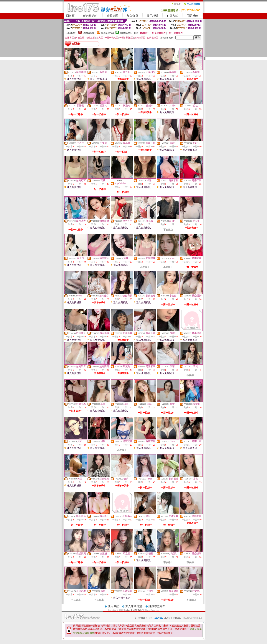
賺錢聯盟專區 (157, 606)
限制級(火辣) (89, 33)
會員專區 (113, 16)
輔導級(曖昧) (108, 33)
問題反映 (192, 16)
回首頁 (70, 16)
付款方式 (172, 16)
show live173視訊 (134, 610)
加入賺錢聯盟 (134, 606)
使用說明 (152, 16)
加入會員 (132, 16)
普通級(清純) (126, 33)
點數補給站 (90, 16)
